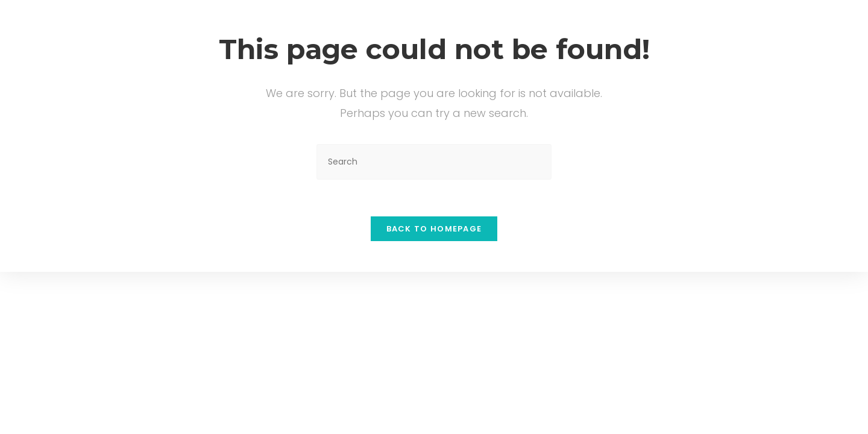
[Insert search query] (434, 162)
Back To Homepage (434, 229)
